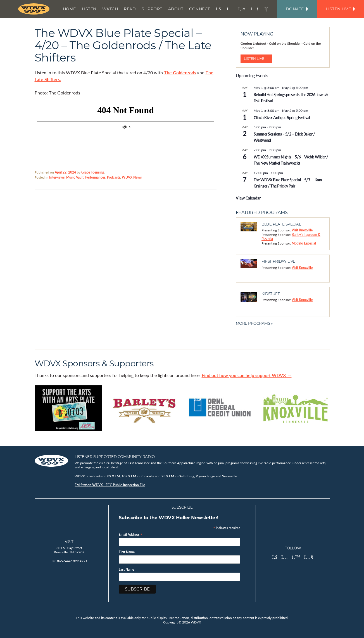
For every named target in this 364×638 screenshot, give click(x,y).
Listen (89, 9)
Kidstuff (271, 294)
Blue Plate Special (281, 224)
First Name (127, 552)
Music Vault (75, 177)
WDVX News (132, 177)
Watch (110, 9)
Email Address (131, 534)
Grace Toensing (93, 172)
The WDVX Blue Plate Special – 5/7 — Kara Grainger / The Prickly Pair (288, 183)
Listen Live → (256, 59)
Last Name (126, 570)
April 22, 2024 (65, 172)
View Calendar (248, 198)
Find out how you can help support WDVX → (247, 375)
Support (152, 9)
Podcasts (114, 177)
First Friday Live (278, 261)
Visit (69, 542)
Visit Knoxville (302, 230)
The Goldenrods (180, 73)
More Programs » (254, 323)
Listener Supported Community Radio (115, 457)
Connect (200, 9)
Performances (95, 177)
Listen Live (341, 9)
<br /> (126, 132)
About (176, 9)
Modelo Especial (304, 243)
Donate (297, 9)
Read (130, 9)
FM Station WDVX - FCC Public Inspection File (110, 485)
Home (69, 9)
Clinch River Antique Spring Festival (282, 117)
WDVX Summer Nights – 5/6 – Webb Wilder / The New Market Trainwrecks (291, 160)
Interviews (57, 177)
